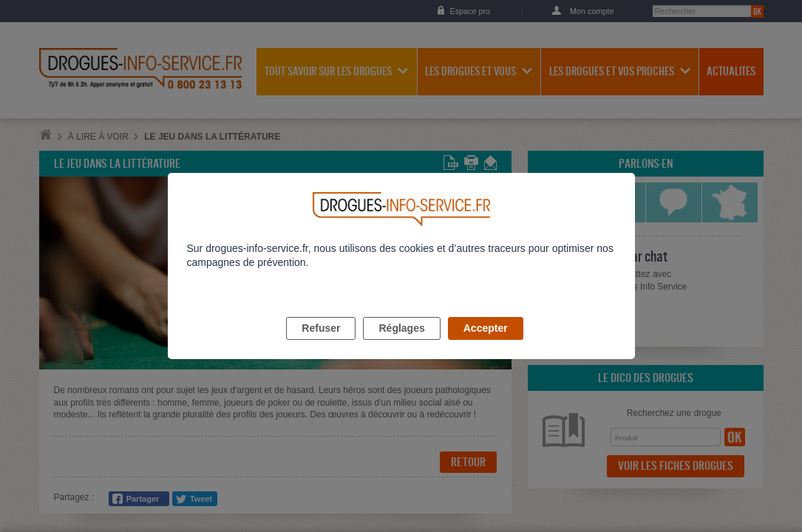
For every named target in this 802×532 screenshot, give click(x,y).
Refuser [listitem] (321, 345)
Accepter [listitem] (486, 345)
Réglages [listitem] (401, 345)
